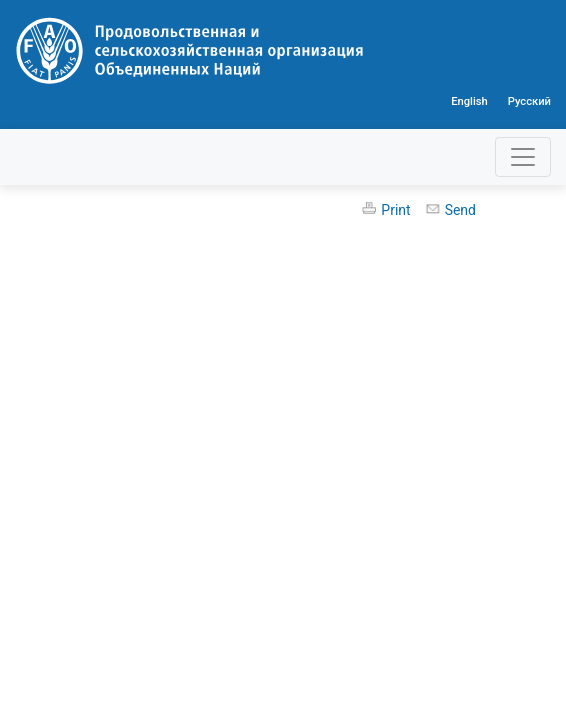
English (469, 101)
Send (460, 210)
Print (395, 210)
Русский (529, 101)
